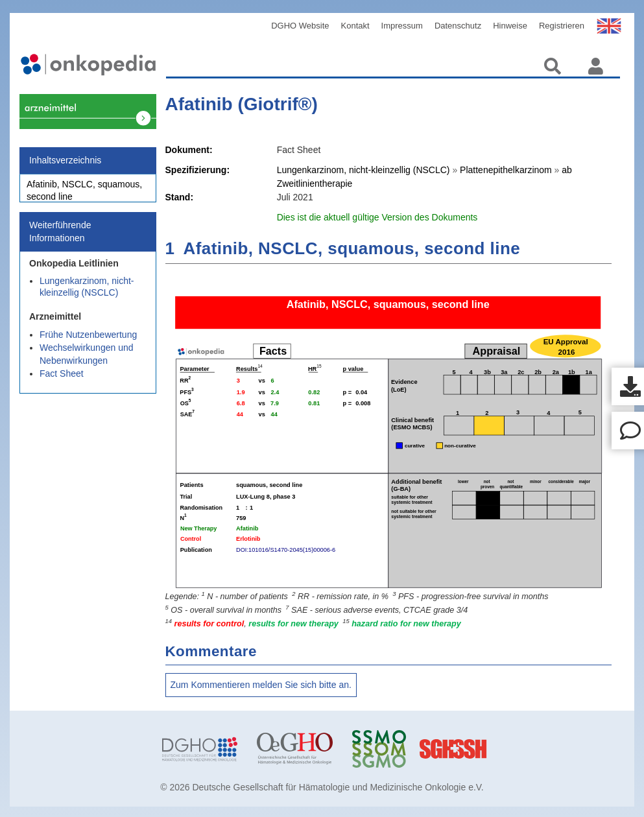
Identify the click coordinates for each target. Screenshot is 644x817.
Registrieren (562, 26)
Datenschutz (458, 26)
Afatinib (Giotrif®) (242, 104)
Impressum (402, 26)
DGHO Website (300, 26)
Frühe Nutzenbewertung (88, 342)
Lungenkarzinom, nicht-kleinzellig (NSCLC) (87, 294)
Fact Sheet (62, 381)
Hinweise (510, 26)
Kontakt (355, 26)
